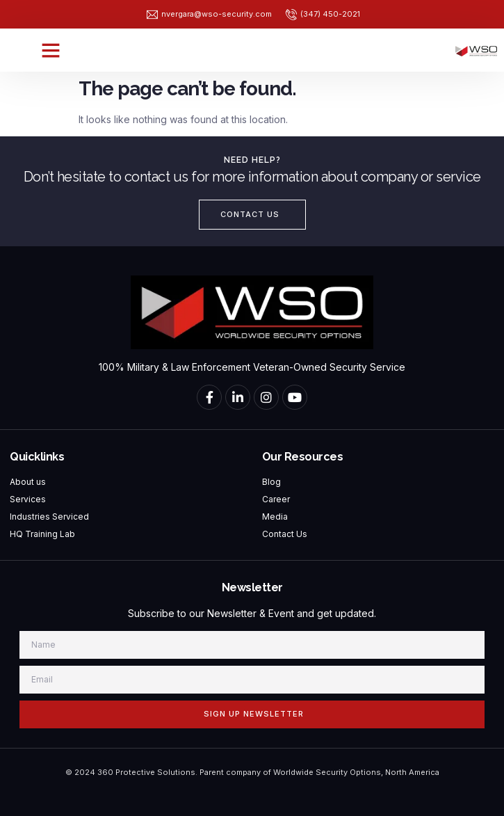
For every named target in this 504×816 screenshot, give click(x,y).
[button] (51, 50)
